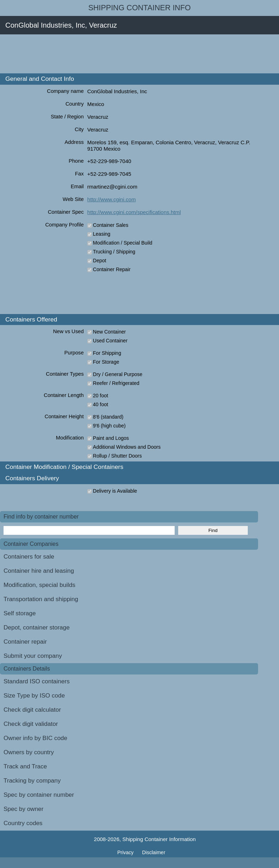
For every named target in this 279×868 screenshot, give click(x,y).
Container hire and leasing (39, 571)
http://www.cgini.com (112, 199)
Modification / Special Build (123, 243)
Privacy (126, 852)
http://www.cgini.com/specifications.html (134, 212)
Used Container (110, 341)
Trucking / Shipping (114, 252)
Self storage (20, 613)
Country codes (23, 823)
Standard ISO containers (37, 681)
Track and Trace (25, 766)
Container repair (25, 642)
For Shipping (107, 353)
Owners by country (29, 752)
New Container (110, 332)
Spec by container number (39, 795)
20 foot (101, 396)
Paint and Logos (111, 438)
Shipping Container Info (140, 8)
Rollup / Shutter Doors (117, 456)
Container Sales (111, 225)
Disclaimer (154, 852)
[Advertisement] (129, 54)
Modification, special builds (39, 585)
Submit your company (33, 656)
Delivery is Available (115, 491)
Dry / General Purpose (118, 374)
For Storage (106, 362)
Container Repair (112, 269)
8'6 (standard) (108, 417)
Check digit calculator (32, 710)
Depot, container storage (37, 628)
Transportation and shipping (41, 599)
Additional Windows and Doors (127, 447)
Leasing (102, 234)
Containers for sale (29, 557)
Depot (100, 261)
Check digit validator (31, 724)
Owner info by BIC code (35, 738)
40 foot (101, 404)
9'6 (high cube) (109, 426)
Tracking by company (32, 781)
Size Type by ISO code (34, 696)
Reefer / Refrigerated (116, 383)
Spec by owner (23, 809)
